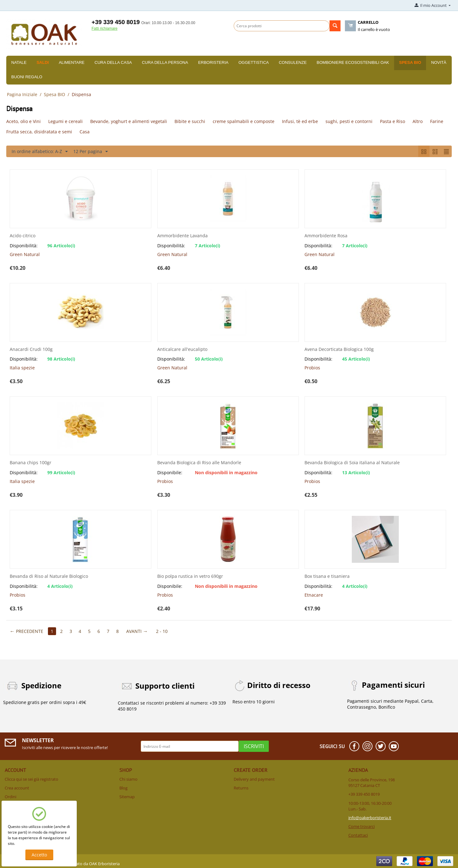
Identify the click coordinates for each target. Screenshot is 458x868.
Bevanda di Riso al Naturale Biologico (49, 576)
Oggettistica (254, 62)
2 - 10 (162, 631)
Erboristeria (213, 62)
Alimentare (72, 62)
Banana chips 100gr (31, 463)
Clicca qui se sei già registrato (31, 779)
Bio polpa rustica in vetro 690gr (190, 576)
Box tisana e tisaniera (327, 576)
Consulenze (293, 62)
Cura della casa (113, 62)
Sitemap (127, 797)
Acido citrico (23, 236)
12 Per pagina (91, 152)
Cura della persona (165, 62)
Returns (241, 788)
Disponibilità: (24, 246)
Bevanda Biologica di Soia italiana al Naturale (352, 463)
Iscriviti (254, 746)
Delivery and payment (254, 779)
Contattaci (358, 835)
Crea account (17, 788)
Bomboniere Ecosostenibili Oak (353, 62)
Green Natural (25, 254)
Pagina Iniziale (22, 94)
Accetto (39, 855)
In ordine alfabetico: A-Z (40, 152)
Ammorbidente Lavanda (182, 236)
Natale (19, 62)
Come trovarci (362, 826)
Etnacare (314, 595)
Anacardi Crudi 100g (31, 349)
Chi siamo (128, 779)
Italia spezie (22, 368)
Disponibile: (170, 473)
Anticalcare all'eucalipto (182, 349)
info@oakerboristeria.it (370, 818)
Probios (312, 368)
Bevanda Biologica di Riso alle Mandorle (199, 463)
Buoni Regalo (27, 77)
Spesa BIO (410, 62)
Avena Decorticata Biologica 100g (339, 349)
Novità (439, 62)
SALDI (43, 62)
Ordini (10, 797)
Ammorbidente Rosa (326, 236)
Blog (123, 788)
